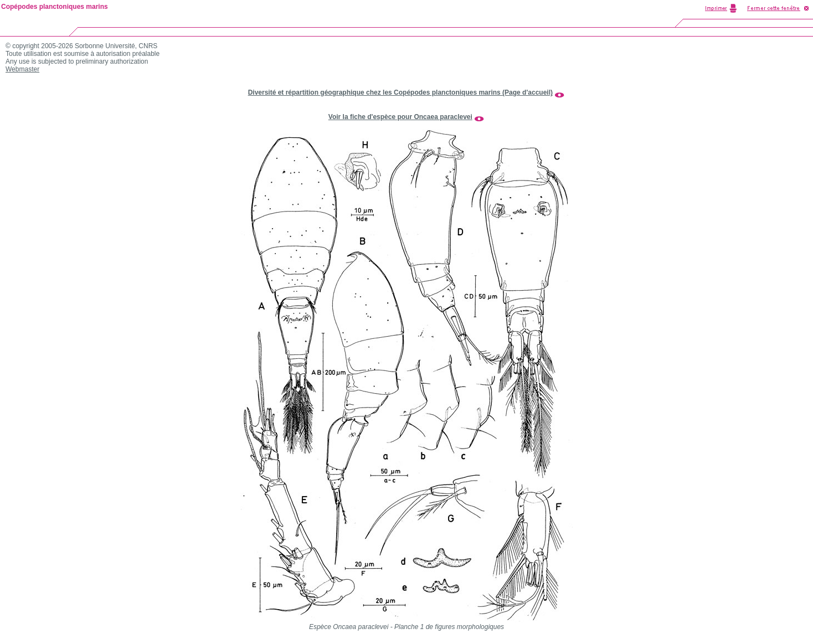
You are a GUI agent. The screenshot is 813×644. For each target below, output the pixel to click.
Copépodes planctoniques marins (55, 7)
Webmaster (22, 69)
